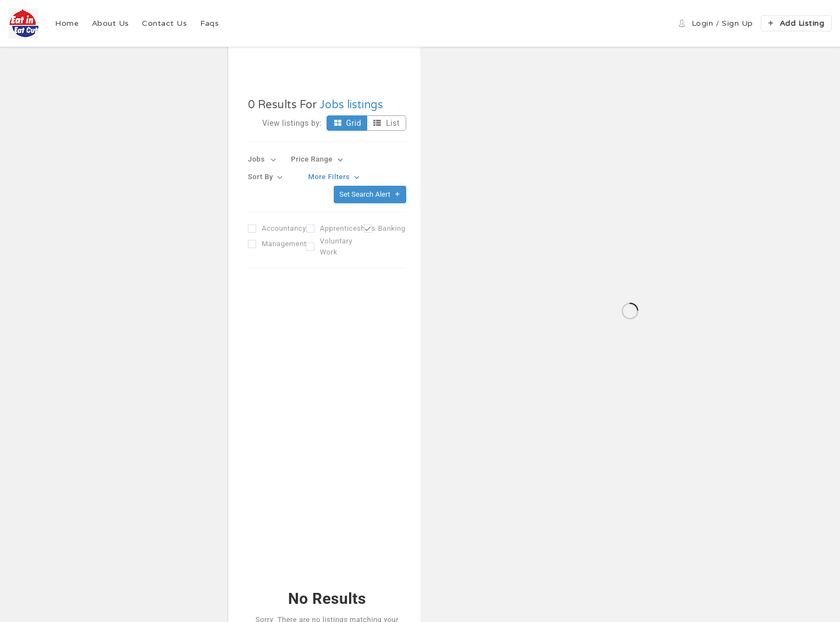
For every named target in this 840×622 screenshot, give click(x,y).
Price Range (318, 159)
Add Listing (796, 23)
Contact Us (164, 23)
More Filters (335, 177)
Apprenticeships (334, 228)
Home (67, 23)
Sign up (737, 23)
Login (703, 23)
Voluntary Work (334, 246)
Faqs (209, 23)
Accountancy (276, 228)
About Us (110, 23)
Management (276, 244)
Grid (346, 123)
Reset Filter (327, 449)
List (385, 123)
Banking (391, 228)
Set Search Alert (370, 194)
